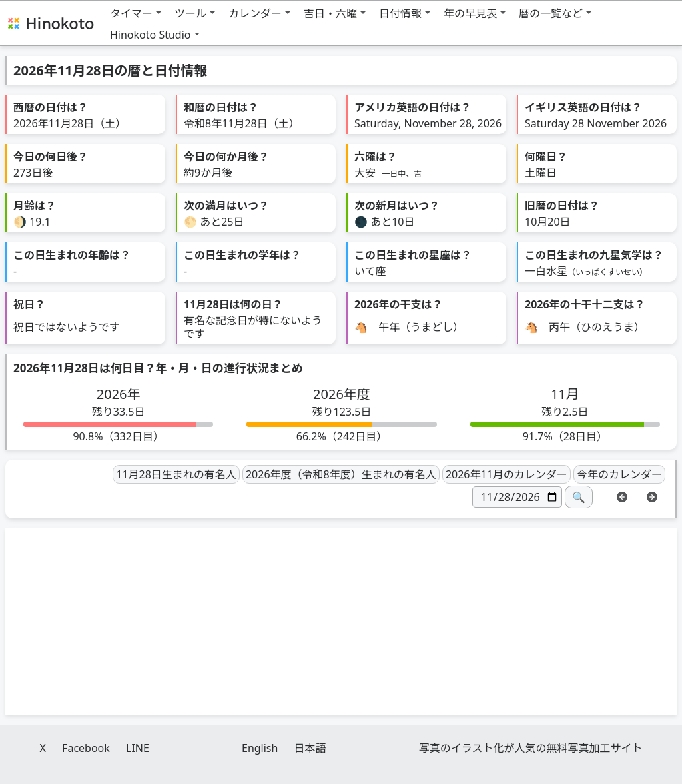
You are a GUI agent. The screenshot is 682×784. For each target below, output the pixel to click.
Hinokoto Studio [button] (151, 35)
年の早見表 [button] (470, 13)
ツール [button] (190, 13)
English (260, 748)
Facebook (86, 748)
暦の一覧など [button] (551, 13)
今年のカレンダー (619, 474)
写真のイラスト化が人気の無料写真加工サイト (531, 748)
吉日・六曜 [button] (330, 13)
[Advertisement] (341, 621)
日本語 (310, 748)
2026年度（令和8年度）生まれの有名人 (341, 474)
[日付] (517, 497)
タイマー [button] (131, 13)
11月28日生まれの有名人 (176, 474)
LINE (138, 748)
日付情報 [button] (400, 13)
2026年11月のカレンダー (507, 474)
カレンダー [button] (255, 13)
